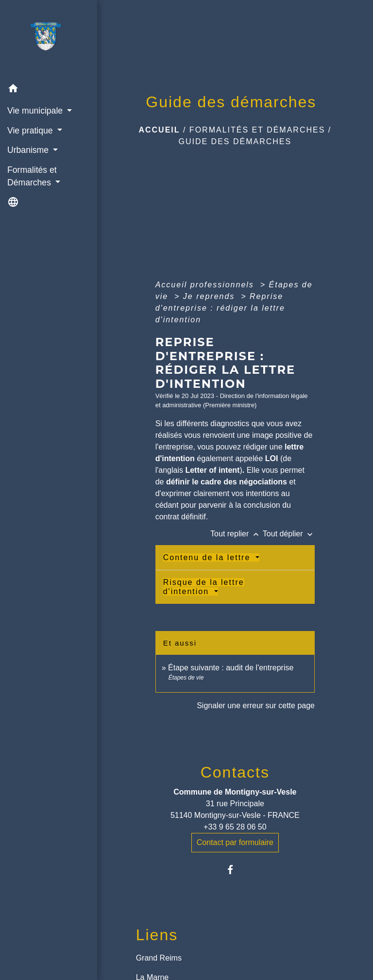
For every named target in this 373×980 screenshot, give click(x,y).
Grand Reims (159, 958)
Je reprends (211, 296)
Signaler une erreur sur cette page (256, 706)
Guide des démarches (235, 141)
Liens (157, 935)
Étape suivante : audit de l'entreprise (231, 668)
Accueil (159, 130)
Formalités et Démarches (257, 130)
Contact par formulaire (235, 842)
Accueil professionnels (206, 285)
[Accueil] (49, 39)
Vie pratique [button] (31, 131)
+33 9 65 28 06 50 (235, 827)
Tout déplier (289, 534)
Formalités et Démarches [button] (32, 176)
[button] (49, 90)
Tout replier (237, 534)
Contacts (235, 772)
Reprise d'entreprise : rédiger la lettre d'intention (220, 308)
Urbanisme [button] (29, 150)
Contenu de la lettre (208, 557)
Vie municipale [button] (36, 111)
